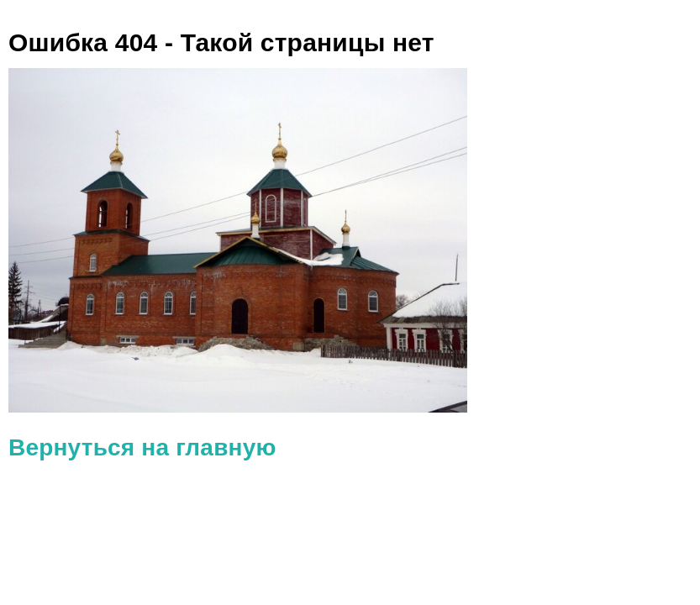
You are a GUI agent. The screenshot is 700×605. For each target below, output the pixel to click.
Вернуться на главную (142, 447)
